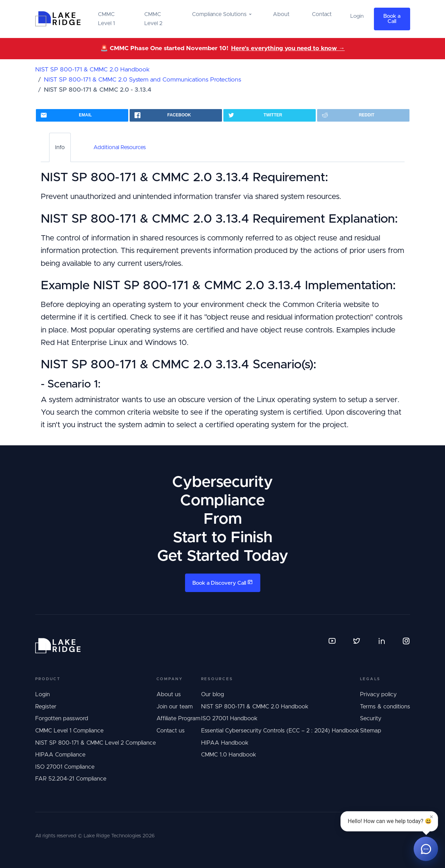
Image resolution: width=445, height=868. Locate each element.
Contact (322, 14)
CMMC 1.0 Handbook (229, 755)
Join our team (175, 707)
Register (46, 707)
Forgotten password (62, 719)
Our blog (213, 694)
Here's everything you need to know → (288, 48)
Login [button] (357, 16)
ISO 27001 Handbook (229, 719)
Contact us (171, 731)
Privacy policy (378, 694)
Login (43, 694)
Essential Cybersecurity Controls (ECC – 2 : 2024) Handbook (280, 731)
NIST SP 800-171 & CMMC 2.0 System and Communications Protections (143, 80)
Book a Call (392, 19)
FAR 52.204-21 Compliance (71, 779)
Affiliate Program (178, 719)
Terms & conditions (385, 707)
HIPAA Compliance (60, 755)
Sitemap (371, 731)
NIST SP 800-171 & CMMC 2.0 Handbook (93, 70)
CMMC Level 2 (153, 19)
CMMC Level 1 (106, 19)
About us (169, 694)
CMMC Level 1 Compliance (69, 731)
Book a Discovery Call (223, 582)
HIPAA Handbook (225, 743)
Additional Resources (120, 147)
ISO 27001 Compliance (65, 767)
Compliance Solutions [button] (219, 14)
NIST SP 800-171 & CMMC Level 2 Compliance (95, 743)
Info (60, 147)
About (281, 14)
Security (371, 719)
